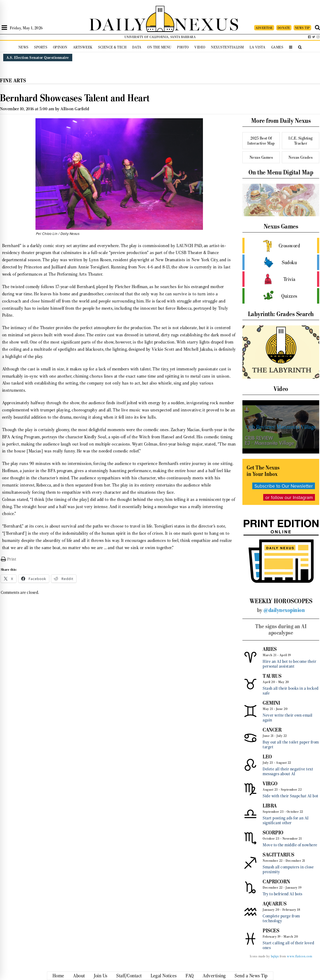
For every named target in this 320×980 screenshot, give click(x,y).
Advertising (214, 976)
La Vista (257, 47)
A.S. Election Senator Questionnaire (38, 58)
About (79, 976)
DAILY (117, 23)
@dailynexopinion (284, 610)
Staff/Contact (129, 976)
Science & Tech (112, 47)
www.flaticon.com (299, 956)
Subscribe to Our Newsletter (284, 486)
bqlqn (275, 956)
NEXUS (207, 23)
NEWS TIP (302, 28)
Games (277, 47)
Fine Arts (13, 81)
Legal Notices (164, 976)
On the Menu (159, 47)
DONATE (284, 28)
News (23, 47)
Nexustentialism (227, 47)
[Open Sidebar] (4, 28)
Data (137, 47)
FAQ (190, 976)
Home (58, 976)
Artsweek (83, 47)
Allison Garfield (75, 109)
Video (200, 47)
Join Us (101, 976)
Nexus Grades (301, 157)
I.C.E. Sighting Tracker (301, 141)
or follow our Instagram (289, 497)
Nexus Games (261, 157)
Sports (41, 47)
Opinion (60, 47)
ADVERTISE (264, 28)
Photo (183, 47)
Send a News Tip (251, 976)
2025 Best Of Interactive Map (261, 141)
